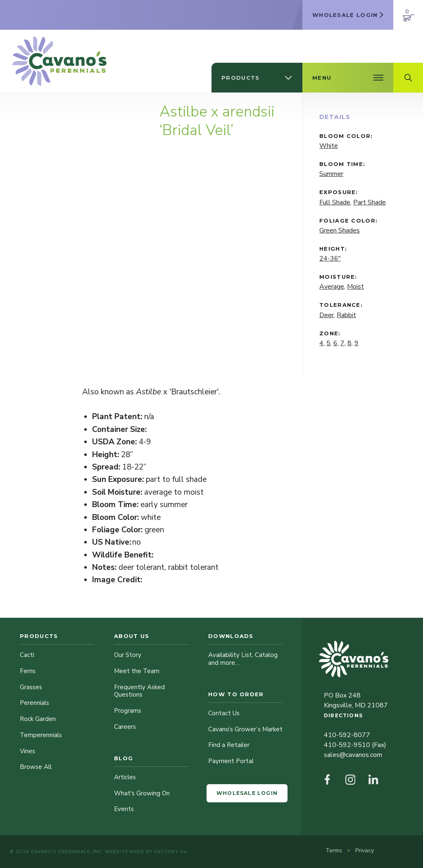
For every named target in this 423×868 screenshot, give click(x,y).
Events (124, 809)
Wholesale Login (247, 793)
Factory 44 (170, 852)
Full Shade (335, 202)
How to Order (236, 694)
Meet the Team (137, 671)
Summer (331, 174)
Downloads (231, 636)
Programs (128, 711)
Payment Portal (231, 761)
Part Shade (370, 202)
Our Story (128, 655)
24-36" (330, 259)
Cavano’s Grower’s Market (245, 729)
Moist (355, 287)
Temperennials (41, 735)
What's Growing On (142, 793)
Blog (124, 758)
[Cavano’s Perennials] (59, 61)
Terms (335, 850)
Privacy (365, 850)
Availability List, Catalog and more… (243, 659)
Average (332, 287)
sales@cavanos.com (353, 755)
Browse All (36, 767)
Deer (327, 315)
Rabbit (346, 315)
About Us (132, 636)
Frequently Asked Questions (139, 691)
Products (39, 636)
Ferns (28, 671)
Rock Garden (38, 719)
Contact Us (224, 713)
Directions (343, 715)
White (329, 146)
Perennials (34, 703)
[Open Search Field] (408, 78)
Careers (125, 727)
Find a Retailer (229, 745)
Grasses (31, 687)
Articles (125, 777)
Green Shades (340, 230)
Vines (27, 751)
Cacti (27, 655)
